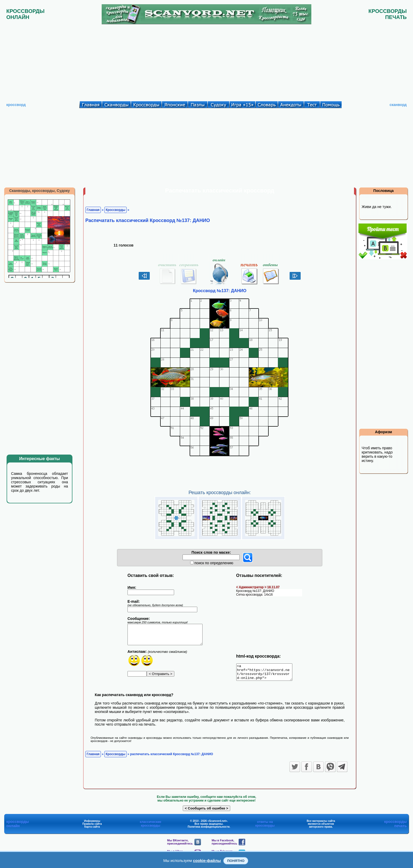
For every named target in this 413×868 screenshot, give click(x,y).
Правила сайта (92, 827)
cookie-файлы (207, 860)
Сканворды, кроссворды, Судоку (40, 191)
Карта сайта (92, 830)
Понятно (236, 861)
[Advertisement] (206, 61)
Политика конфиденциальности (209, 830)
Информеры (92, 824)
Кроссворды (115, 210)
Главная (93, 210)
